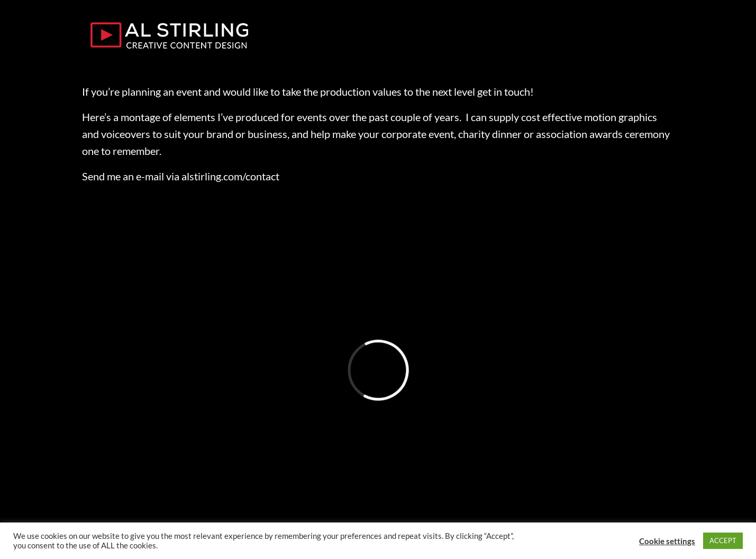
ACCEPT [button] (723, 540)
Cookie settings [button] (667, 541)
